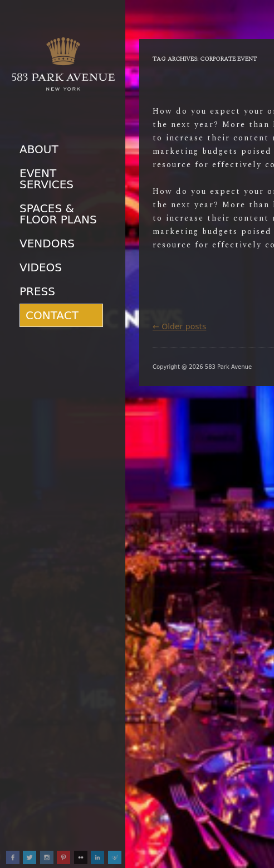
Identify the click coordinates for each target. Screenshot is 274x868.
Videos (41, 267)
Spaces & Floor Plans (58, 214)
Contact (52, 315)
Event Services (47, 179)
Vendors (47, 243)
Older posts (179, 326)
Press (37, 291)
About (39, 149)
